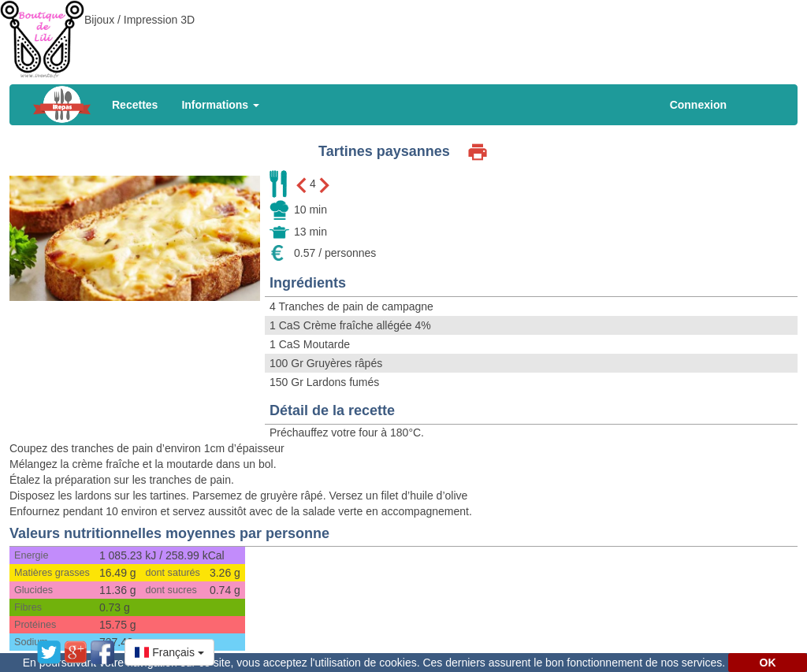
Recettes (135, 105)
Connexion (698, 105)
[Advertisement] (403, 35)
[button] (169, 652)
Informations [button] (220, 105)
